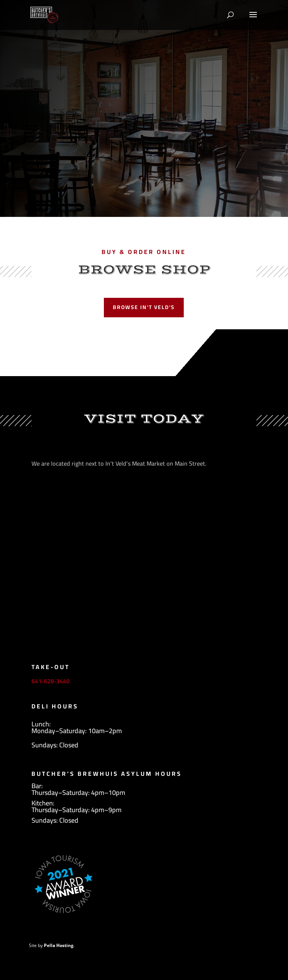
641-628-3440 (51, 681)
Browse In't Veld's (144, 307)
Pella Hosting (59, 945)
